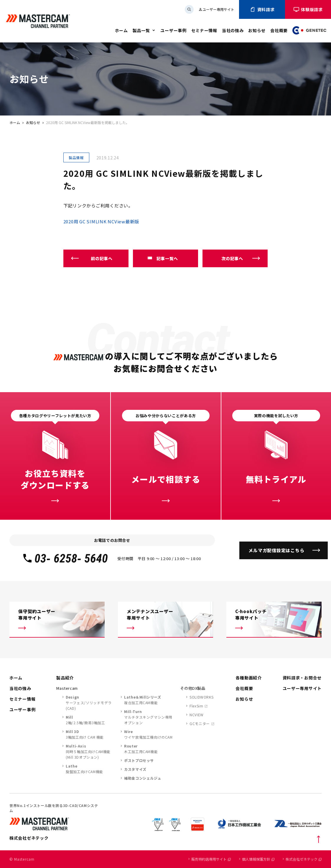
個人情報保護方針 (258, 859)
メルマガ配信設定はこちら (276, 550)
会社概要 (279, 30)
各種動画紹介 (248, 678)
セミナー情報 (204, 30)
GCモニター (200, 723)
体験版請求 (308, 9)
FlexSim (196, 706)
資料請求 (262, 9)
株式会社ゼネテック (304, 859)
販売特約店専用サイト (211, 859)
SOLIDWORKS (201, 697)
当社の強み (233, 30)
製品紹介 (65, 678)
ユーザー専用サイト (216, 9)
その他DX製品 (193, 688)
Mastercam (67, 688)
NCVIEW (197, 715)
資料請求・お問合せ (302, 678)
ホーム (121, 30)
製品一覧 (141, 30)
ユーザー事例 (173, 30)
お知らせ (257, 30)
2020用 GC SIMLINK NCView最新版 (101, 221)
